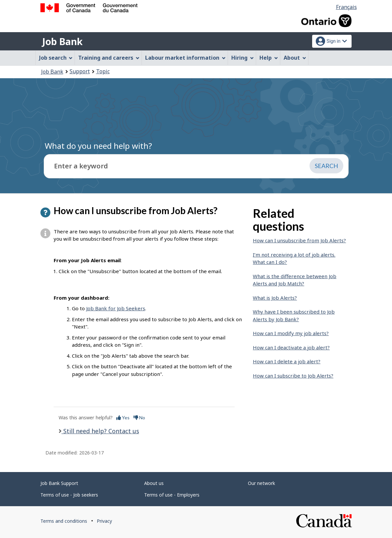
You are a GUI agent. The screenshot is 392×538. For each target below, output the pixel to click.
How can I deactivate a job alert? (291, 347)
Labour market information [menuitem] (185, 58)
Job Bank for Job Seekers (116, 308)
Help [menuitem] (269, 58)
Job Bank (62, 41)
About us (154, 483)
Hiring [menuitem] (243, 58)
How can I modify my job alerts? (291, 333)
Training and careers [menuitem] (109, 58)
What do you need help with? (98, 146)
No (139, 418)
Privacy (104, 521)
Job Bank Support (59, 483)
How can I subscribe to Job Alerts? (293, 376)
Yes (123, 418)
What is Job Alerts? (275, 298)
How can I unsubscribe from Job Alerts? (299, 240)
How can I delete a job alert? (287, 361)
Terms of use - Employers (172, 495)
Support (80, 71)
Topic (103, 71)
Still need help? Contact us (100, 431)
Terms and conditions (64, 521)
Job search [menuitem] (56, 58)
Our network (261, 483)
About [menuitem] (295, 58)
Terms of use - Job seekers (69, 495)
